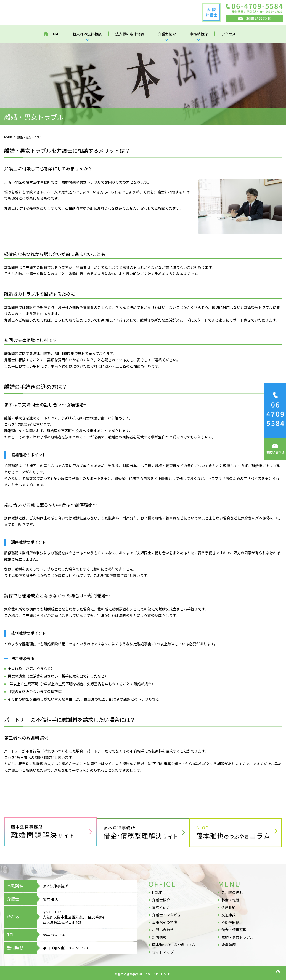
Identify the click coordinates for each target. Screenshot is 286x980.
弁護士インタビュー (168, 913)
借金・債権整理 (234, 928)
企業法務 (229, 943)
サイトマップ (163, 951)
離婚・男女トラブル (238, 936)
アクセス (229, 35)
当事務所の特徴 (165, 921)
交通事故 (229, 913)
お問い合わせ (163, 928)
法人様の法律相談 (130, 35)
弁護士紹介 (167, 35)
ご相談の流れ (232, 891)
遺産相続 (229, 906)
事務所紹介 (199, 35)
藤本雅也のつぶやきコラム (174, 943)
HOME (55, 35)
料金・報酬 (230, 899)
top (278, 972)
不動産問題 (230, 921)
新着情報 (159, 936)
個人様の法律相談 (87, 35)
